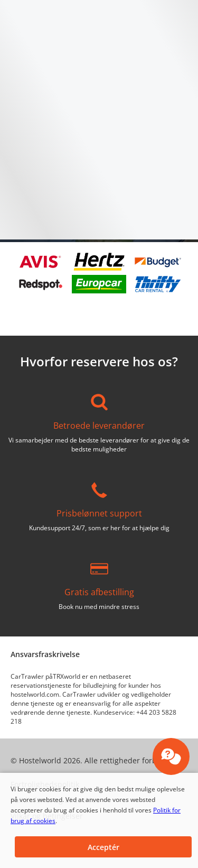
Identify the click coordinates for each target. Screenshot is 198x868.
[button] (103, 847)
